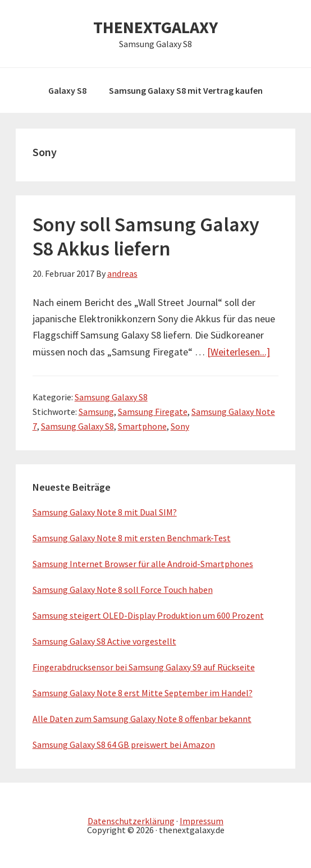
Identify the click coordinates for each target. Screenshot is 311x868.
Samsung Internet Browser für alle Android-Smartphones (143, 564)
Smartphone (142, 426)
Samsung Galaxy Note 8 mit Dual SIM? (105, 512)
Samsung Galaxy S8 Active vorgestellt (104, 641)
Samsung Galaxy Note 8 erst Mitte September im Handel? (143, 693)
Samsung (96, 412)
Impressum (202, 821)
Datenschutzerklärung (131, 821)
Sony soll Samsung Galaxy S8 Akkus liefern (146, 236)
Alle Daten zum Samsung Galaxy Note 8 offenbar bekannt (142, 719)
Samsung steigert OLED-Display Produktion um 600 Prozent (148, 615)
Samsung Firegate (153, 412)
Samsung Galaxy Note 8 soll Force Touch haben (123, 590)
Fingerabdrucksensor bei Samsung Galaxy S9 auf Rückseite (144, 667)
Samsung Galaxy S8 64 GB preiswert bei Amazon (124, 744)
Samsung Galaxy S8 (111, 397)
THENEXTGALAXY (155, 27)
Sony (180, 426)
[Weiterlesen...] (239, 352)
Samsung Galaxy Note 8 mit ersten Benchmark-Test (132, 538)
